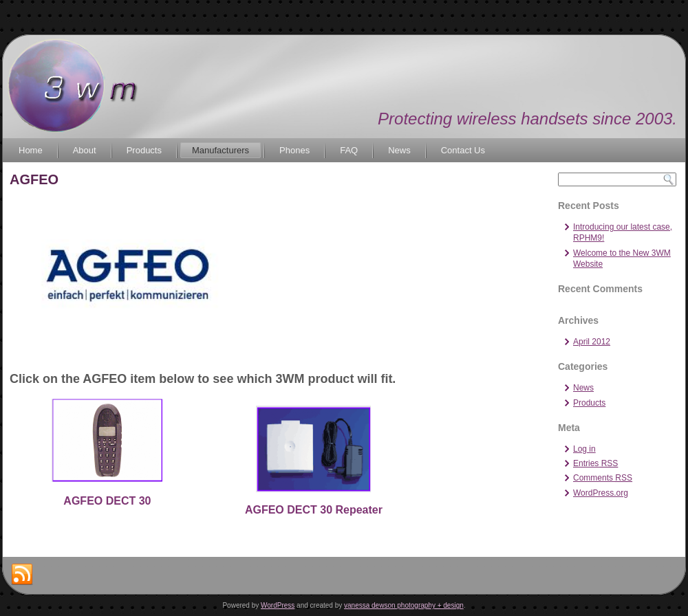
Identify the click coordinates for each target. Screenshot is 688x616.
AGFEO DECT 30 (107, 501)
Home (31, 150)
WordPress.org (601, 493)
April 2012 (592, 342)
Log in (584, 449)
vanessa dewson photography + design (404, 605)
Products (144, 150)
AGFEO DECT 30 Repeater (314, 510)
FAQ (349, 150)
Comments (603, 478)
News (399, 150)
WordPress (278, 605)
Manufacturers (221, 150)
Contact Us (463, 150)
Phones (294, 150)
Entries (595, 463)
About (85, 150)
